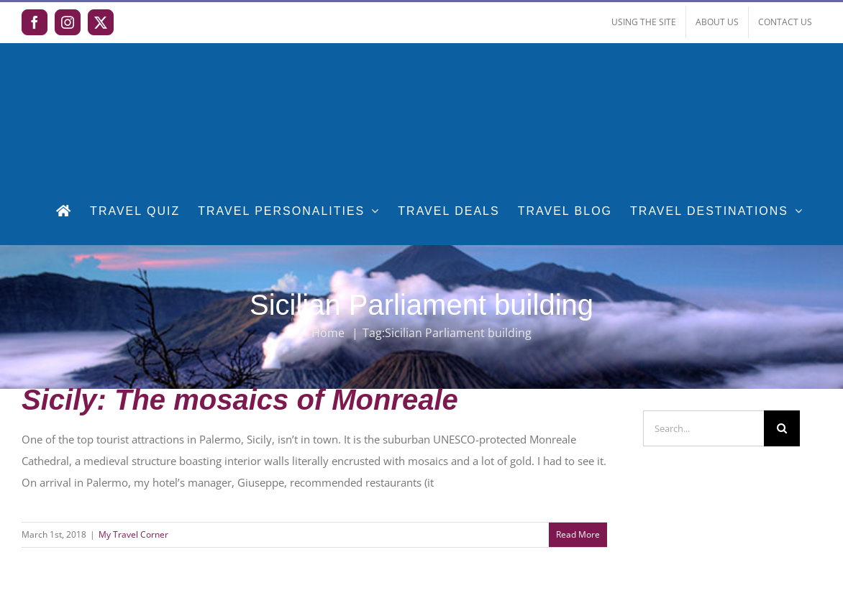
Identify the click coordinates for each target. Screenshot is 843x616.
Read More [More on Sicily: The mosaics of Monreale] (578, 534)
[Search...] (703, 428)
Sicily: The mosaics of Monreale (240, 400)
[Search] (782, 428)
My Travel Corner (133, 534)
